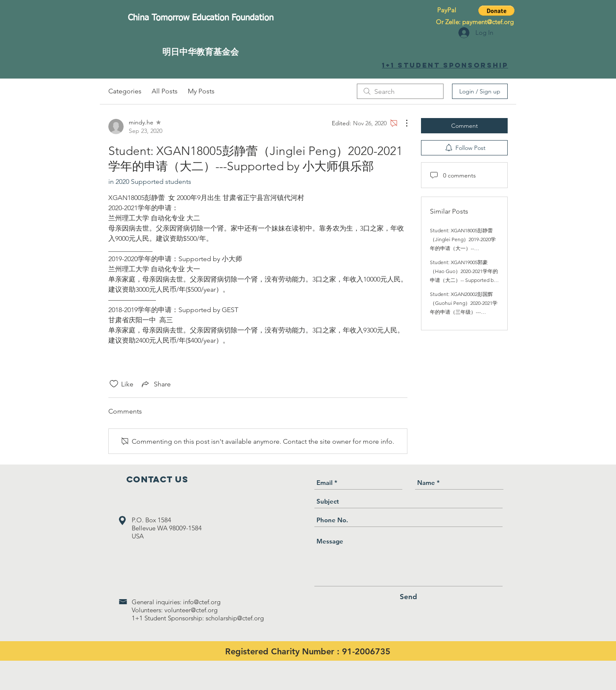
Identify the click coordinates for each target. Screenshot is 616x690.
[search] (400, 91)
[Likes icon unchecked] (114, 384)
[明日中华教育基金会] (201, 52)
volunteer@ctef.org (191, 610)
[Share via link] (155, 384)
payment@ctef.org (488, 22)
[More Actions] (402, 123)
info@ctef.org (202, 602)
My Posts (201, 91)
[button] (496, 11)
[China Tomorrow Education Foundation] (201, 18)
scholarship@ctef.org (235, 618)
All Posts (165, 91)
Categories (125, 91)
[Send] (408, 597)
